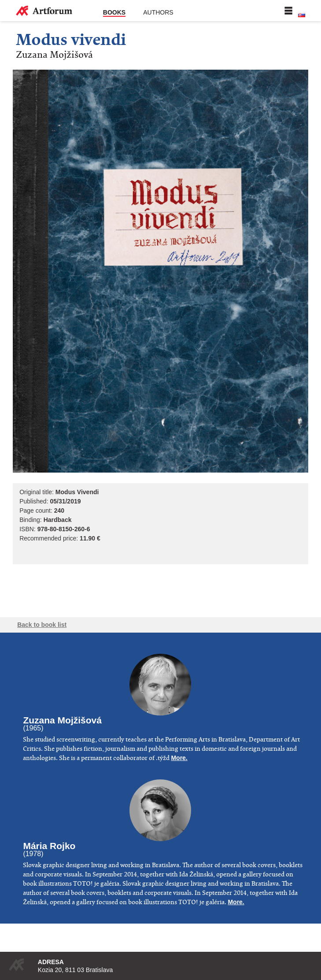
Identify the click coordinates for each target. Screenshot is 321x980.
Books (114, 12)
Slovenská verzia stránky (302, 15)
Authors (158, 12)
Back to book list (42, 625)
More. (179, 758)
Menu (288, 11)
